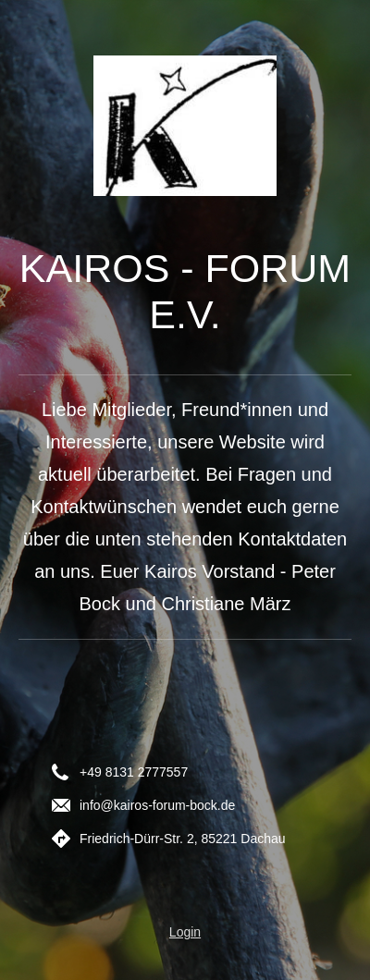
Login (185, 932)
